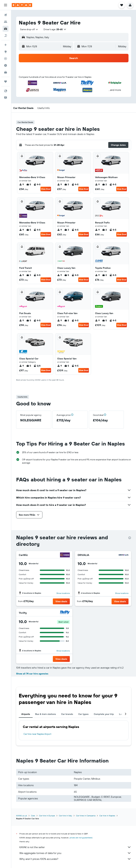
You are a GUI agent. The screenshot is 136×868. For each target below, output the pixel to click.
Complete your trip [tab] (104, 714)
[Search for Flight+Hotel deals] (6, 36)
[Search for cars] (6, 29)
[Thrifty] (65, 613)
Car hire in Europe (47, 816)
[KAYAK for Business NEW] (6, 72)
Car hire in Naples (107, 816)
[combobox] (29, 29)
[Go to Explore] (6, 52)
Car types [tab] (83, 714)
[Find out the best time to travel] (6, 65)
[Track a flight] (6, 59)
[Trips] (6, 82)
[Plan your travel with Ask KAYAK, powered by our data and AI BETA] (6, 45)
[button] (6, 5)
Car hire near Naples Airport (37, 734)
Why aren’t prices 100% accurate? (75, 859)
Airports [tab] (26, 714)
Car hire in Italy (65, 816)
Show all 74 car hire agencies (32, 674)
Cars (33, 816)
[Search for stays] (6, 22)
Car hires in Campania (86, 816)
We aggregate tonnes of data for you (75, 853)
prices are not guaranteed (81, 838)
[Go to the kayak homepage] (22, 5)
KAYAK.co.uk (22, 816)
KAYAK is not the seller (75, 847)
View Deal (46, 189)
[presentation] (130, 538)
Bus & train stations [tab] (46, 714)
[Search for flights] (6, 15)
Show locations (63, 593)
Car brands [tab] (67, 714)
